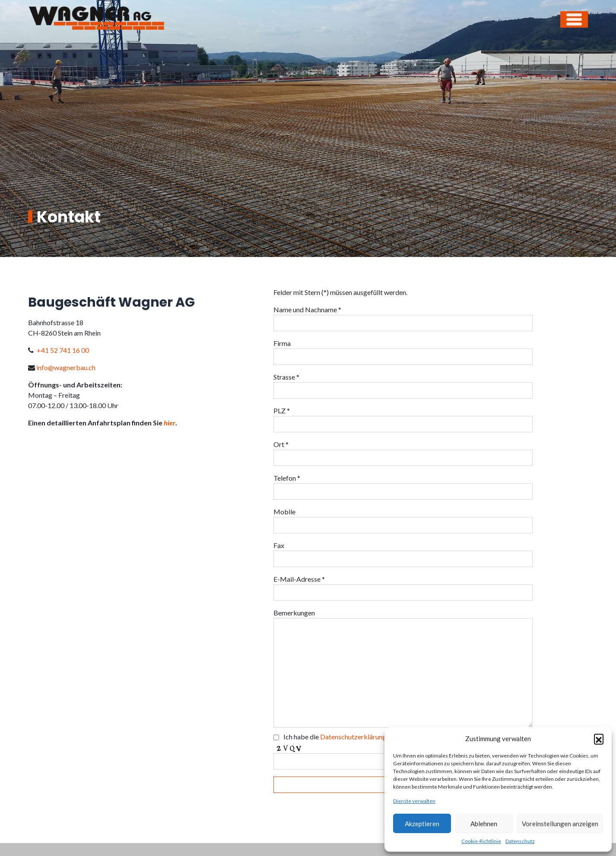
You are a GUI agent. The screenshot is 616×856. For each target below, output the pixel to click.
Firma (282, 343)
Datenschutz (520, 841)
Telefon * (287, 478)
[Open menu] (574, 19)
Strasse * (286, 377)
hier (170, 423)
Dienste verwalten (414, 801)
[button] (599, 739)
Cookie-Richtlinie (481, 841)
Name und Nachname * (307, 309)
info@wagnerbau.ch (66, 367)
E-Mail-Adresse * (299, 579)
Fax (279, 545)
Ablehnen (484, 824)
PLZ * (282, 411)
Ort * (281, 444)
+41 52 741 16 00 (63, 350)
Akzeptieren (422, 824)
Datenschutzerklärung (353, 737)
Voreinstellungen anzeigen (560, 824)
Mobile (284, 512)
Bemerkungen (294, 613)
